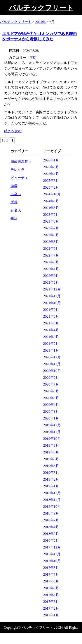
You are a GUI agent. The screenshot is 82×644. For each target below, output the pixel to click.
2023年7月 (51, 228)
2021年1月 (51, 350)
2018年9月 (51, 513)
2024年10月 (52, 194)
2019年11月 (52, 432)
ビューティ (19, 178)
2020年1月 (51, 418)
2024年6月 (51, 201)
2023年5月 (51, 242)
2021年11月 (52, 296)
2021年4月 (51, 330)
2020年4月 (51, 405)
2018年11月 (52, 500)
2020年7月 (51, 384)
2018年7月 (51, 520)
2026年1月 (51, 160)
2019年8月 (51, 452)
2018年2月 (51, 540)
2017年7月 (51, 574)
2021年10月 (52, 303)
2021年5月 (51, 323)
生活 (14, 218)
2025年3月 (51, 181)
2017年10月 (52, 561)
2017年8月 (51, 568)
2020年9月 (51, 378)
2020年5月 (51, 398)
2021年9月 (51, 310)
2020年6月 (51, 391)
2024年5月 (51, 208)
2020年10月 (52, 371)
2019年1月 (51, 486)
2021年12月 (52, 289)
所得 (33, 58)
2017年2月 (51, 608)
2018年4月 (51, 527)
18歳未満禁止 (21, 162)
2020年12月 (52, 357)
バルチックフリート (41, 8)
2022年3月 (51, 276)
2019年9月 (51, 445)
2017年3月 (51, 602)
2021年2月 (51, 344)
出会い (16, 194)
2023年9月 (51, 215)
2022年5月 (51, 262)
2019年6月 (51, 459)
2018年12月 (52, 493)
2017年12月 (52, 547)
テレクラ (17, 170)
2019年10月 (52, 439)
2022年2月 (51, 282)
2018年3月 (51, 534)
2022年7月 (51, 255)
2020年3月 (51, 411)
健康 (14, 186)
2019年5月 (51, 466)
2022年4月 (51, 269)
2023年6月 (51, 235)
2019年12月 (52, 425)
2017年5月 (51, 588)
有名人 (16, 210)
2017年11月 (52, 554)
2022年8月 (51, 249)
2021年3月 (51, 337)
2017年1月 (51, 615)
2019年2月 (51, 479)
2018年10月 (52, 507)
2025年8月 (51, 167)
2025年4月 (51, 174)
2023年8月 (51, 221)
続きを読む (13, 131)
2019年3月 (51, 473)
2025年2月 (51, 187)
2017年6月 (51, 581)
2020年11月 (52, 364)
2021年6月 (51, 316)
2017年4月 (51, 595)
